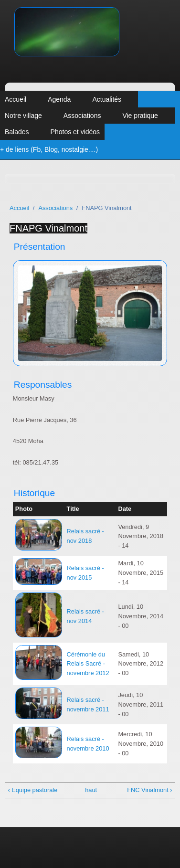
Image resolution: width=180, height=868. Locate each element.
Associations (82, 116)
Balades (17, 132)
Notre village (23, 116)
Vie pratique (140, 116)
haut (88, 790)
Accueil (16, 99)
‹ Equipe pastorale (32, 790)
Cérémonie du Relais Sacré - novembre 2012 (88, 664)
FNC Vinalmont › (149, 790)
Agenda (59, 99)
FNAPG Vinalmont (48, 228)
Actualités (107, 99)
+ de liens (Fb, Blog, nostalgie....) (49, 149)
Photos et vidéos (75, 132)
